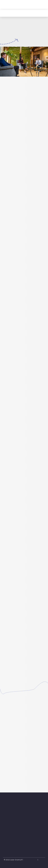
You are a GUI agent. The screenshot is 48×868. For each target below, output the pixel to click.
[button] (43, 5)
